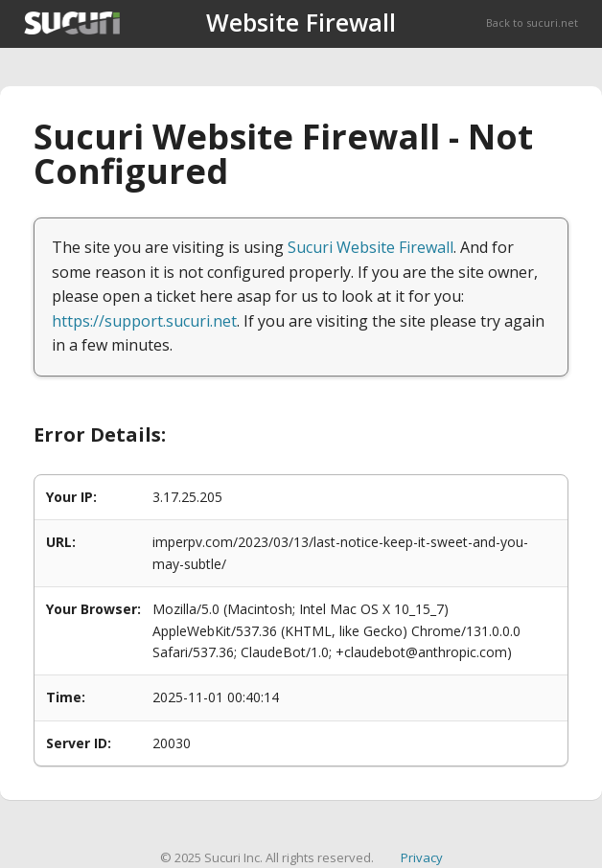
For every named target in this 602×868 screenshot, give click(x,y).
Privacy (422, 857)
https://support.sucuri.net (144, 321)
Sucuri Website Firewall (370, 247)
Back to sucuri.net (532, 23)
